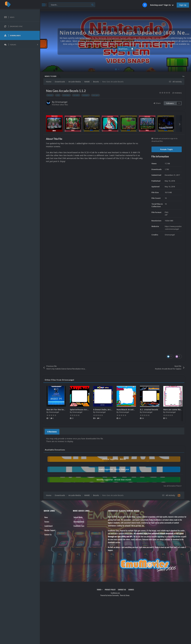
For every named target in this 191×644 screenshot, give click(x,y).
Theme (100, 590)
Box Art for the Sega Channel (60, 410)
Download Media (79, 522)
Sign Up (183, 5)
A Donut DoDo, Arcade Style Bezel (109, 410)
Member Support (50, 530)
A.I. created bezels (149, 410)
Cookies (131, 590)
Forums (47, 522)
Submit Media (78, 517)
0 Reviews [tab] (52, 432)
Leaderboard (48, 526)
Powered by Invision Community (110, 595)
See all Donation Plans (172, 486)
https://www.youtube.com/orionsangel (173, 228)
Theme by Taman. (125, 595)
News (46, 517)
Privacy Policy (110, 590)
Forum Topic (167, 149)
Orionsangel (61, 102)
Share (157, 103)
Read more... (115, 49)
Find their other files (60, 105)
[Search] (72, 5)
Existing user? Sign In (162, 5)
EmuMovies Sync (79, 526)
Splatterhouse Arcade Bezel (83, 410)
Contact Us (48, 534)
